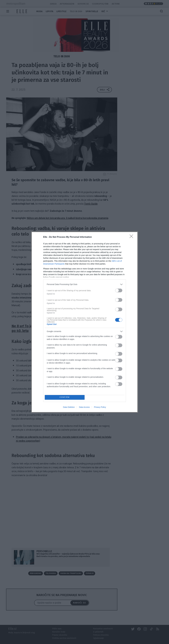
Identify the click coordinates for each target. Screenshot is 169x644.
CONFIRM (65, 397)
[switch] (119, 290)
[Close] (132, 237)
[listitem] (85, 284)
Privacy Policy (100, 407)
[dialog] (85, 322)
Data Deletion (69, 407)
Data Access (84, 407)
